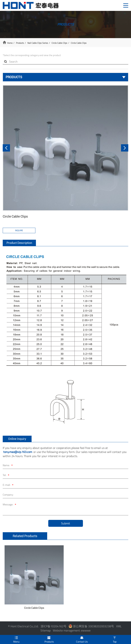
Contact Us (82, 639)
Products (20, 43)
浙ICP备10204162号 (54, 626)
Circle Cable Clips (59, 43)
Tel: (7, 476)
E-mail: (9, 485)
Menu (16, 639)
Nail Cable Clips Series (38, 43)
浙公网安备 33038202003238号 (91, 626)
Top (115, 639)
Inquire (19, 230)
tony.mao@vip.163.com (18, 452)
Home (10, 43)
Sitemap (46, 630)
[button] (6, 148)
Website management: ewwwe (72, 630)
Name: (8, 466)
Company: (8, 495)
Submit (66, 523)
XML (119, 626)
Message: (10, 505)
